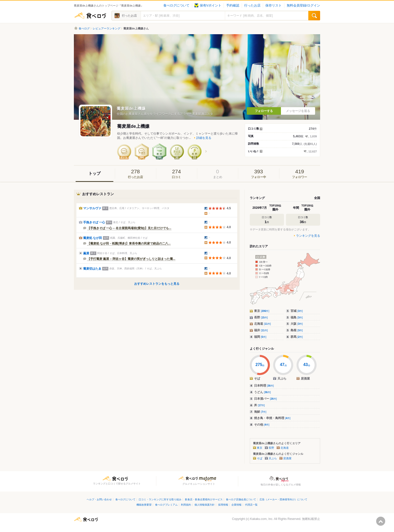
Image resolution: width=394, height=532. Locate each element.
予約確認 (233, 6)
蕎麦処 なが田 (93, 238)
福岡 (260, 337)
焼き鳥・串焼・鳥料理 (272, 418)
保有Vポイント (208, 6)
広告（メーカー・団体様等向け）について (283, 499)
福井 (261, 330)
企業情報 (236, 505)
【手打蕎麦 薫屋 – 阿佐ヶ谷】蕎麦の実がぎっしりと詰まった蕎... (131, 259)
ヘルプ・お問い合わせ (99, 499)
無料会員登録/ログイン (303, 6)
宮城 (297, 311)
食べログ (90, 16)
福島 (297, 317)
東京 (262, 311)
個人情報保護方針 (205, 505)
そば (260, 458)
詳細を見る (204, 138)
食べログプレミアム (166, 505)
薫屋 (86, 253)
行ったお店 (252, 6)
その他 (262, 425)
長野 (261, 317)
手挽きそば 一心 (94, 222)
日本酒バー (265, 399)
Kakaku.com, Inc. (262, 519)
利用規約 (186, 505)
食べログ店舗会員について (241, 499)
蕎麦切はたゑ (92, 269)
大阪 (297, 324)
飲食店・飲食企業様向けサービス (204, 499)
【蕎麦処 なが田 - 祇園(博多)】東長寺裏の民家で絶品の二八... (129, 243)
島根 (297, 330)
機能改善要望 (144, 505)
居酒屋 (287, 458)
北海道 (262, 324)
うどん (262, 392)
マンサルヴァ (92, 208)
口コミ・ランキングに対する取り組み (160, 499)
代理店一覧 (251, 505)
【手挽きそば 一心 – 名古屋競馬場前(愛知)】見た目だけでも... (129, 228)
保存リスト (274, 6)
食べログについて (176, 6)
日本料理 (264, 386)
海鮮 (260, 412)
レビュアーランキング (107, 28)
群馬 (297, 337)
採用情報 (223, 505)
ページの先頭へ (381, 521)
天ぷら (273, 458)
